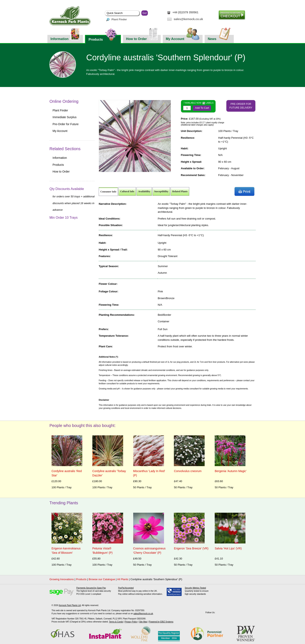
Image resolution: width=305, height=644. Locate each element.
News (219, 38)
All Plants (123, 579)
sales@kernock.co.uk (188, 19)
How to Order (142, 38)
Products (103, 38)
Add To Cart (202, 108)
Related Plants (180, 191)
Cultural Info (127, 191)
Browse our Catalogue (102, 579)
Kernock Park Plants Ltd (70, 605)
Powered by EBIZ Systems (161, 622)
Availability (144, 191)
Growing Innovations (62, 579)
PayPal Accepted (126, 588)
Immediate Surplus (65, 117)
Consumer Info (108, 192)
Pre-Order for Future (66, 124)
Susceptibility (161, 191)
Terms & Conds (116, 622)
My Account (183, 38)
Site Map (143, 622)
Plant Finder (117, 19)
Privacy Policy (131, 622)
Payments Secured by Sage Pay (91, 588)
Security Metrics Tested (195, 588)
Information (65, 38)
